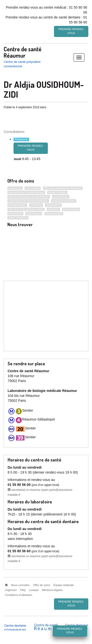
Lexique (34, 590)
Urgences (11, 590)
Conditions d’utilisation (19, 595)
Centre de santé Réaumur (23, 52)
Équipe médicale (64, 585)
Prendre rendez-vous (71, 31)
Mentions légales (52, 590)
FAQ (23, 590)
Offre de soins (42, 585)
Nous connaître (20, 585)
